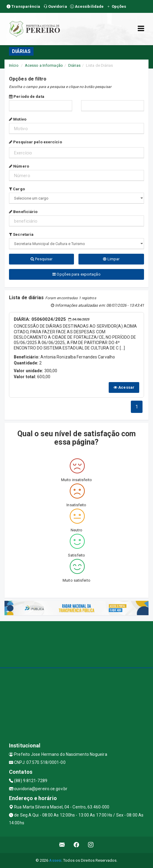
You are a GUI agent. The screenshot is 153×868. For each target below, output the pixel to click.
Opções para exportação (76, 274)
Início (14, 65)
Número (19, 166)
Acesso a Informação (44, 65)
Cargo (17, 189)
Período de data (27, 96)
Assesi (55, 860)
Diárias (74, 65)
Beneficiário (23, 212)
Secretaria (21, 234)
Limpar (111, 259)
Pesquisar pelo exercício (35, 142)
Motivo (18, 119)
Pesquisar (41, 259)
